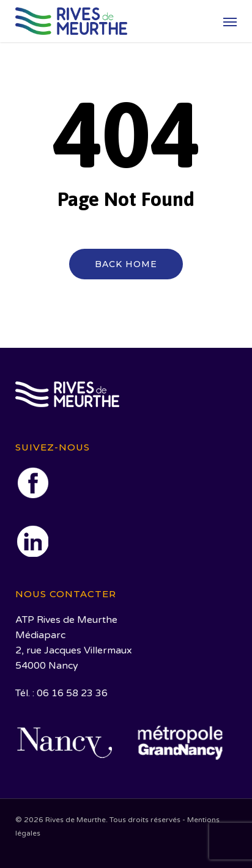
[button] (230, 21)
